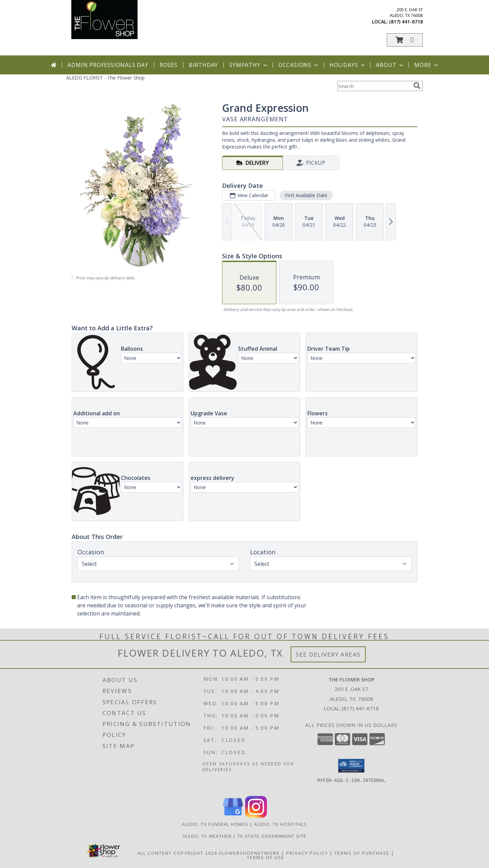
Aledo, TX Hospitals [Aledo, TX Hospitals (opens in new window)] (280, 824)
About (390, 65)
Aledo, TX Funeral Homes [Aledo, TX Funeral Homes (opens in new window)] (215, 824)
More (427, 65)
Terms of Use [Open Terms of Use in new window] (266, 857)
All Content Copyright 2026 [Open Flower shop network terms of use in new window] (177, 853)
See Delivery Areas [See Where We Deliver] (328, 654)
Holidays (348, 65)
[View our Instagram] (256, 816)
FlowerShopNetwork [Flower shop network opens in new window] (249, 853)
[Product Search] (374, 86)
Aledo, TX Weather (207, 836)
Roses (169, 65)
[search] (417, 86)
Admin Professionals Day (108, 65)
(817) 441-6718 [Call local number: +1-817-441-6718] (406, 22)
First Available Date (306, 195)
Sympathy (249, 65)
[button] (405, 40)
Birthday (203, 65)
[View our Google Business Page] (233, 816)
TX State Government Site (272, 836)
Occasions (299, 65)
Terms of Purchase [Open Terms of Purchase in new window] (362, 853)
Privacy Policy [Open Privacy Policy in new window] (307, 853)
